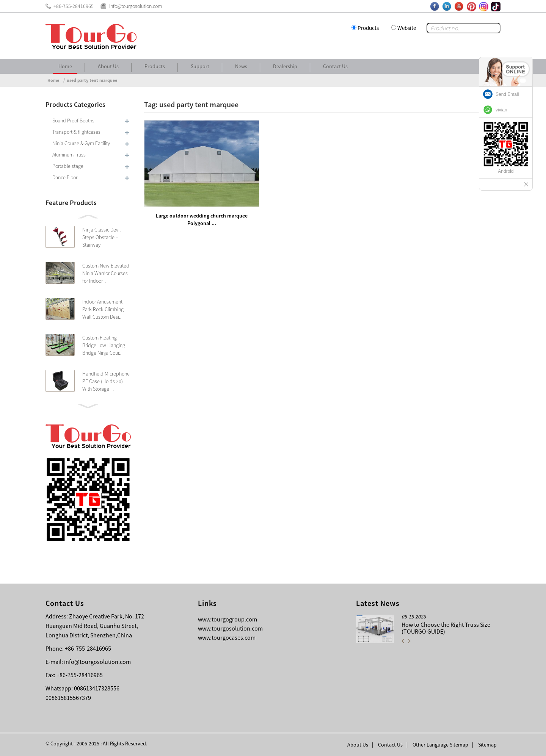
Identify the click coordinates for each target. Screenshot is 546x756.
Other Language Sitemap (440, 745)
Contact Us (335, 66)
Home (65, 66)
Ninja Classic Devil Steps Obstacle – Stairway (101, 237)
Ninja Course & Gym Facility (81, 143)
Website (407, 28)
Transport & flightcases (76, 132)
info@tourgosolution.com (97, 662)
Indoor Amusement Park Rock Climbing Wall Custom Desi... (103, 309)
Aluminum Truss (69, 155)
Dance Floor (65, 177)
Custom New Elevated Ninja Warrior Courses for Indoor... (106, 273)
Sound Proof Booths (73, 121)
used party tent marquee (92, 80)
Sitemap (487, 745)
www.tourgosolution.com (230, 628)
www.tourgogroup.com (227, 619)
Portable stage (68, 166)
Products (368, 28)
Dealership (285, 66)
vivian (501, 110)
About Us (108, 66)
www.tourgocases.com (227, 637)
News (241, 66)
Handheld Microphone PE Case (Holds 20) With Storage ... (106, 381)
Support (200, 66)
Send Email (507, 94)
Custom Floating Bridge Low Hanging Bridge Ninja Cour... (104, 345)
